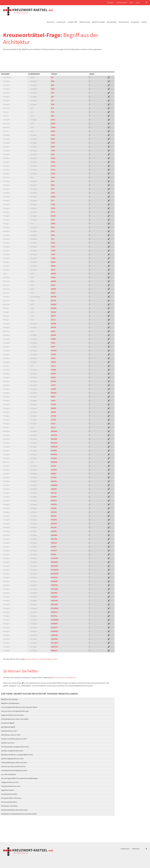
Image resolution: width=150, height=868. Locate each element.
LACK (53, 193)
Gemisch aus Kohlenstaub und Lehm (14, 739)
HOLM (53, 166)
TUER (53, 254)
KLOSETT (54, 627)
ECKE (53, 135)
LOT (52, 100)
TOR (53, 112)
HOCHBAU (55, 608)
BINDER (54, 451)
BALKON (54, 443)
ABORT (54, 274)
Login (137, 3)
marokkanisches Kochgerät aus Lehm (14, 770)
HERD (53, 162)
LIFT (53, 200)
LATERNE (54, 639)
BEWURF (54, 447)
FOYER (53, 354)
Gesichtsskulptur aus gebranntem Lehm (15, 747)
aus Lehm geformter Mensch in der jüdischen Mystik (19, 707)
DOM (53, 89)
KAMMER (54, 485)
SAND (53, 224)
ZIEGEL (54, 554)
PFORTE (54, 520)
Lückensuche (61, 22)
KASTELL (54, 616)
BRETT (53, 316)
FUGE (53, 150)
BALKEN (54, 439)
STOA (53, 243)
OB (52, 77)
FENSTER (54, 585)
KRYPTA (54, 501)
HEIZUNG (54, 604)
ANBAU (54, 281)
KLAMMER (55, 620)
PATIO (53, 397)
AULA (53, 120)
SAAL (53, 220)
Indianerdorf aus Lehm (9, 731)
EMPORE (54, 462)
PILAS (53, 401)
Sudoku (144, 22)
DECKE (53, 327)
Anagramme (135, 22)
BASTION (54, 566)
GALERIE (54, 593)
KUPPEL (54, 504)
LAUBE (53, 389)
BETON (54, 297)
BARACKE (54, 562)
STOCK (54, 420)
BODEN (54, 304)
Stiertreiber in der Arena (9, 806)
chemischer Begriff (8, 723)
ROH (53, 104)
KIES (53, 185)
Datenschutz (125, 849)
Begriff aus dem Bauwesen (10, 703)
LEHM (53, 197)
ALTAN (53, 277)
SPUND (54, 416)
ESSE (53, 139)
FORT (53, 147)
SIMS (53, 235)
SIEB (53, 227)
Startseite (110, 3)
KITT (53, 189)
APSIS (53, 285)
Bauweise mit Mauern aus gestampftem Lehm (17, 755)
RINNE (53, 412)
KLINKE (54, 497)
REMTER (54, 539)
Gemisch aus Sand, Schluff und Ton (13, 766)
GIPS (53, 154)
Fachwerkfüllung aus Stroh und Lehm (14, 763)
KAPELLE (54, 612)
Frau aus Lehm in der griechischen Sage (15, 711)
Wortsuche (51, 22)
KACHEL (54, 481)
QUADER (54, 535)
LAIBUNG (54, 635)
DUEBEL (54, 458)
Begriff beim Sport (7, 790)
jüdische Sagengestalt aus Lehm (12, 759)
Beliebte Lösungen (98, 22)
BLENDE (54, 454)
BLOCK (53, 301)
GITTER (54, 477)
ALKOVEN (55, 558)
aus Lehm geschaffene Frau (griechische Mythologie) (19, 778)
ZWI (52, 116)
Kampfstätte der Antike (9, 794)
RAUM (53, 216)
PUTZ (53, 212)
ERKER (54, 335)
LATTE (53, 385)
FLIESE (54, 466)
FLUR (53, 143)
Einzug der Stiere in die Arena (11, 798)
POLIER (54, 527)
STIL (53, 239)
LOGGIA (54, 508)
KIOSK (53, 377)
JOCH (53, 174)
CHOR (53, 127)
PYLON (53, 404)
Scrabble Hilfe (73, 22)
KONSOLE (55, 631)
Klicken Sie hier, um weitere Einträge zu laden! (42, 659)
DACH (53, 131)
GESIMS (54, 470)
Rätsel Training (85, 22)
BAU (53, 85)
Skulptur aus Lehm (8, 743)
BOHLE (54, 312)
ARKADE (54, 431)
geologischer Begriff (8, 727)
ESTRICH (54, 577)
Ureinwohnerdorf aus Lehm (11, 786)
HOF (53, 93)
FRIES (53, 358)
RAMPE (54, 408)
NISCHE (54, 512)
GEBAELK (54, 597)
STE (52, 108)
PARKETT (54, 651)
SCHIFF (54, 547)
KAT (52, 97)
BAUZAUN (55, 574)
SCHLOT (54, 551)
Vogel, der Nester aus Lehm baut (12, 715)
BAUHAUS (55, 570)
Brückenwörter (124, 22)
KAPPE (53, 374)
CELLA (53, 320)
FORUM (54, 351)
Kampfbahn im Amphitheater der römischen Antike (19, 814)
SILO (53, 231)
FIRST (53, 347)
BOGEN (54, 308)
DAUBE (54, 324)
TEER (53, 247)
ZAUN (53, 270)
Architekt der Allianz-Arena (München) (14, 810)
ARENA (54, 289)
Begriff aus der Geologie (10, 699)
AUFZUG (54, 435)
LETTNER (54, 643)
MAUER (54, 393)
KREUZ (54, 381)
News (131, 3)
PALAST (54, 516)
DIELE (53, 331)
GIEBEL (54, 474)
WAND (53, 266)
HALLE (53, 366)
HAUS (53, 158)
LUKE (53, 204)
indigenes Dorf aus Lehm (10, 782)
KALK (53, 177)
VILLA (53, 424)
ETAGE (53, 339)
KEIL (53, 181)
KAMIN (53, 370)
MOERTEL (55, 647)
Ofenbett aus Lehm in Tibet (11, 735)
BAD (53, 81)
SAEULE (54, 543)
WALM (53, 262)
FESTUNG (55, 589)
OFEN (53, 208)
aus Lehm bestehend (9, 774)
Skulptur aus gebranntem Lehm (12, 751)
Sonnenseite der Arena (9, 802)
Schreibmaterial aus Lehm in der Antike (15, 719)
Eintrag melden (122, 3)
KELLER (54, 493)
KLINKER (54, 624)
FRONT (54, 362)
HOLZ (53, 170)
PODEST (54, 524)
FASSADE (54, 581)
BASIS (53, 293)
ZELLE (53, 427)
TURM (53, 258)
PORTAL (54, 531)
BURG (53, 124)
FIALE (53, 343)
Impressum (136, 849)
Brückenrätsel (112, 22)
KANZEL (54, 489)
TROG (53, 251)
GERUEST (55, 601)
